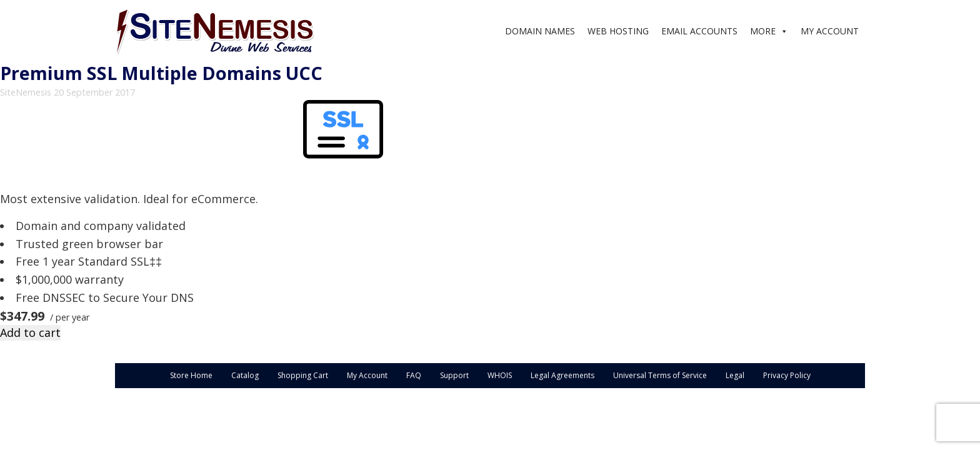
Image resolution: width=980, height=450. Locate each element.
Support (454, 375)
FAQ (414, 375)
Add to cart (30, 332)
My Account (367, 375)
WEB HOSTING (618, 31)
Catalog (245, 375)
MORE (763, 31)
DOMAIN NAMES (540, 31)
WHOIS (500, 375)
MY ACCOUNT (830, 31)
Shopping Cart (303, 375)
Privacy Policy (787, 375)
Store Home (191, 375)
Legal (735, 375)
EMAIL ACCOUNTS (699, 31)
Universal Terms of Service (660, 375)
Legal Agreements (562, 375)
